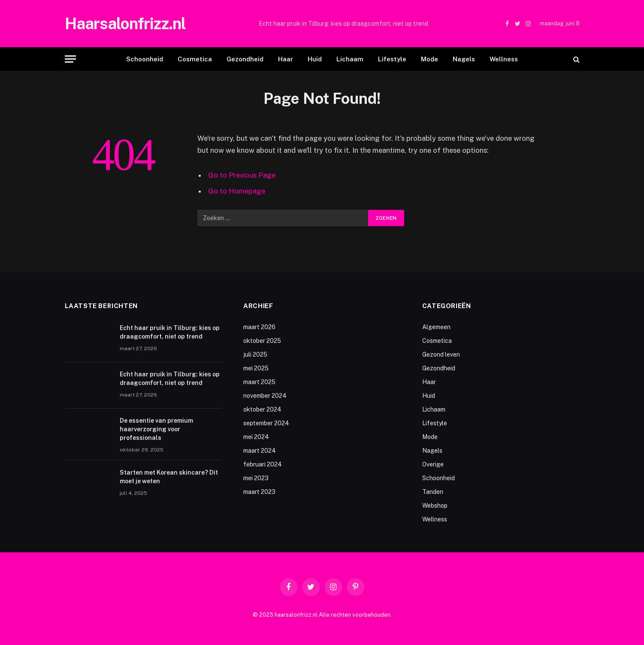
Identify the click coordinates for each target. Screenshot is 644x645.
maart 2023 (259, 492)
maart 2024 (260, 451)
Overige (433, 464)
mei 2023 (256, 478)
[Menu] (70, 59)
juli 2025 (255, 354)
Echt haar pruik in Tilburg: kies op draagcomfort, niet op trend (343, 24)
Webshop (435, 506)
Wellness (504, 59)
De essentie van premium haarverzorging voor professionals (156, 429)
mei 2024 (256, 437)
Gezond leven (441, 354)
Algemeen (436, 327)
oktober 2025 (262, 341)
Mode (429, 59)
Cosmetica (195, 59)
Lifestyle (392, 59)
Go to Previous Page (242, 175)
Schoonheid (145, 59)
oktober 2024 (262, 409)
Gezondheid (245, 59)
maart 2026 (259, 327)
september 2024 (266, 423)
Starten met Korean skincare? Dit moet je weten (169, 477)
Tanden (433, 492)
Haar (286, 59)
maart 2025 (259, 382)
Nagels (464, 59)
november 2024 (265, 396)
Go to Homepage (237, 191)
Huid (315, 59)
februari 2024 (263, 464)
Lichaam (350, 59)
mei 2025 (256, 368)
